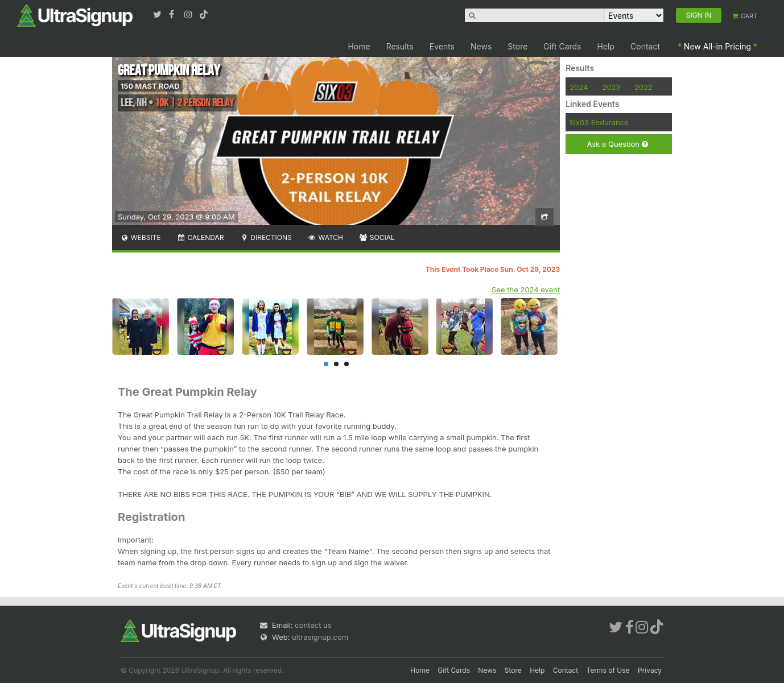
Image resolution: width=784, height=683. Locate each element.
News (481, 46)
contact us (313, 625)
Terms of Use (608, 670)
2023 (611, 87)
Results (400, 46)
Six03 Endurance (599, 122)
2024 (579, 87)
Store (517, 46)
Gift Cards (562, 46)
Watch (325, 237)
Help (606, 46)
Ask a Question (617, 144)
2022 (643, 87)
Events (442, 46)
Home (359, 46)
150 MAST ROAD (150, 86)
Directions (265, 237)
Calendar (201, 237)
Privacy (650, 670)
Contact (645, 46)
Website (141, 237)
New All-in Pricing (717, 46)
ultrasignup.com (320, 637)
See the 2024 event (526, 289)
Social (377, 237)
